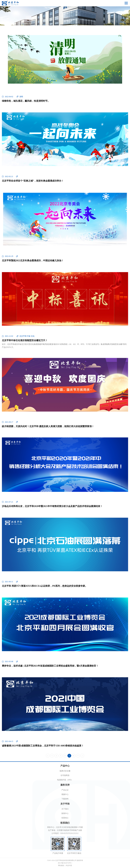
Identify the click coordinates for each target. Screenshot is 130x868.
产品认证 (65, 790)
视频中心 (65, 794)
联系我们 (65, 823)
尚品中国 (69, 865)
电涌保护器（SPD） (65, 780)
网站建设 (61, 865)
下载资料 (65, 799)
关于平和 (65, 804)
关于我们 (65, 809)
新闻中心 (65, 813)
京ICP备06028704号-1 (65, 863)
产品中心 (65, 766)
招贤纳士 (65, 818)
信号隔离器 (65, 775)
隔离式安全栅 (65, 771)
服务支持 (65, 785)
